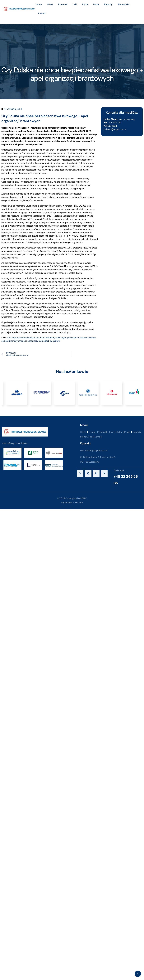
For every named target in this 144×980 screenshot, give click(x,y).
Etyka (85, 4)
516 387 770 (115, 123)
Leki (75, 4)
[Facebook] (88, 474)
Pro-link (79, 502)
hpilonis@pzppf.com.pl (115, 129)
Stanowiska (124, 4)
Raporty (108, 4)
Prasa (96, 4)
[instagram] (104, 474)
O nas (50, 4)
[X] (80, 474)
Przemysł (63, 4)
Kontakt (42, 13)
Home (39, 4)
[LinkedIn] (96, 474)
